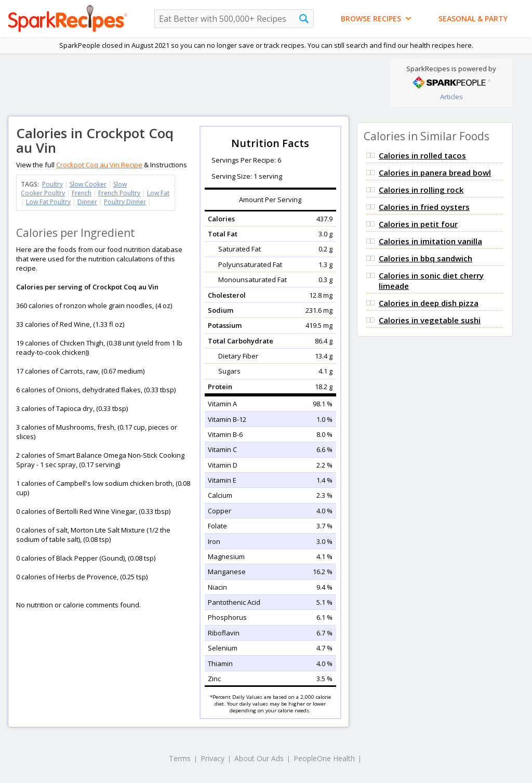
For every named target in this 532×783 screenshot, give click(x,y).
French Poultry (119, 193)
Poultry (52, 184)
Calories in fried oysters (424, 207)
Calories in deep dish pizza (429, 303)
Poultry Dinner (125, 202)
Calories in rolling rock (421, 190)
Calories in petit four (418, 224)
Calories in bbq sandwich (425, 258)
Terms (180, 758)
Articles (451, 97)
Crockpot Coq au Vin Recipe (99, 165)
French (82, 193)
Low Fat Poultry (48, 202)
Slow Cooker (88, 184)
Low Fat (158, 193)
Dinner (87, 202)
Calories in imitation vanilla (430, 241)
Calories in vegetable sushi (430, 320)
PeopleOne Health (324, 758)
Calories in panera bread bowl (435, 172)
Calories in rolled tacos (422, 155)
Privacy (212, 758)
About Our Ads (259, 758)
